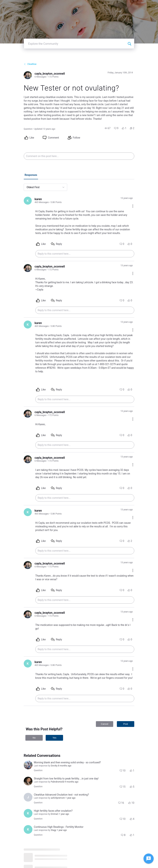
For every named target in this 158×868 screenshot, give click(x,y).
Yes (54, 738)
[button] (108, 128)
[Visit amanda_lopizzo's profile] (28, 765)
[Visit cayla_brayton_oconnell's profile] (28, 75)
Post (126, 724)
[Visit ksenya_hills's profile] (28, 829)
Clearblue (30, 64)
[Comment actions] (133, 206)
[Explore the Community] (129, 44)
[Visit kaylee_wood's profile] (28, 813)
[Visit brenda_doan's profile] (28, 781)
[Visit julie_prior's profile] (28, 797)
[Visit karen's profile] (28, 201)
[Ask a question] (149, 859)
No (34, 738)
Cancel (105, 724)
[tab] (31, 175)
